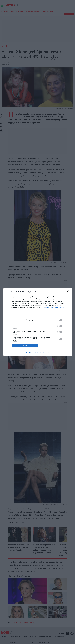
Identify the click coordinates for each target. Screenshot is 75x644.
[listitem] (38, 316)
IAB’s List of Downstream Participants (54, 307)
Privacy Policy (47, 353)
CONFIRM (25, 346)
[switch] (60, 319)
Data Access (37, 353)
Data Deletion (28, 353)
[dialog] (38, 322)
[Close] (68, 291)
